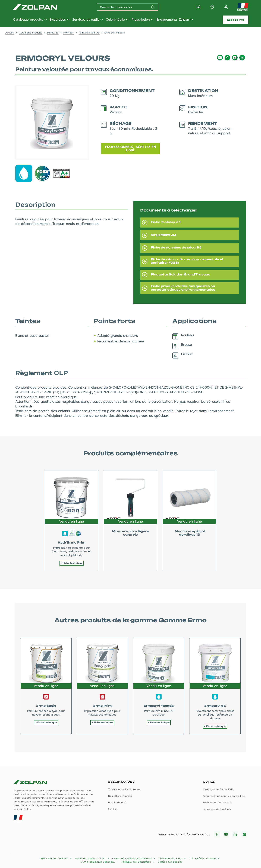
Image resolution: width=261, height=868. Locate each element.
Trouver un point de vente (124, 789)
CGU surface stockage (203, 859)
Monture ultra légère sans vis (130, 533)
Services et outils (86, 20)
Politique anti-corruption (137, 862)
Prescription (141, 20)
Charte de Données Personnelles (132, 859)
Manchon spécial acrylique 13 (190, 533)
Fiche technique (73, 563)
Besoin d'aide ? (117, 803)
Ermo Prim (102, 706)
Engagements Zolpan (173, 20)
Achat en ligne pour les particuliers (224, 796)
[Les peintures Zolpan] (41, 7)
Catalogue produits (28, 20)
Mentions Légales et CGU (91, 859)
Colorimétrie (115, 20)
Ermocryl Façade (159, 706)
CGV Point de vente (171, 859)
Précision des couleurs (55, 859)
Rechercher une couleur (217, 803)
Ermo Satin (46, 706)
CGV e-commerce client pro (98, 862)
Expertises (58, 20)
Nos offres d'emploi (120, 796)
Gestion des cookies (170, 862)
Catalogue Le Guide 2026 (218, 789)
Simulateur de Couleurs (217, 809)
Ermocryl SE (215, 706)
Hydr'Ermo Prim (72, 542)
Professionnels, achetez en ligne (130, 149)
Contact (113, 809)
